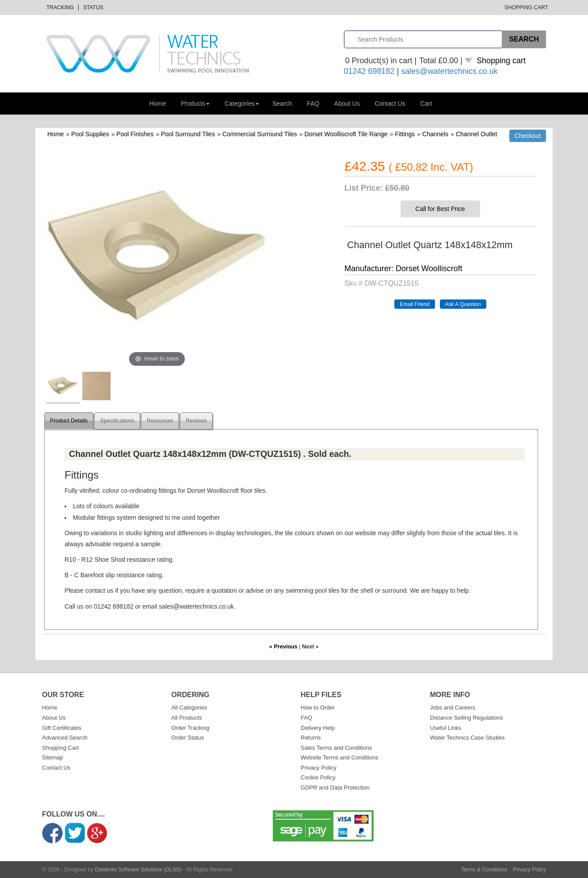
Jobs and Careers (453, 707)
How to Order (318, 707)
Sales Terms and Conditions (336, 748)
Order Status (188, 738)
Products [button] (195, 104)
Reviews (196, 421)
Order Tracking (191, 728)
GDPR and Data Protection (335, 788)
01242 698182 (369, 71)
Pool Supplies (90, 134)
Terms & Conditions (484, 870)
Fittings (405, 134)
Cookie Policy (318, 777)
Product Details (69, 421)
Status (93, 8)
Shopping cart (501, 61)
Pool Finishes (135, 134)
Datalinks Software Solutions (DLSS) (138, 870)
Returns (311, 738)
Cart (426, 104)
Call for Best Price (440, 209)
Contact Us (390, 104)
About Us (347, 104)
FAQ (313, 104)
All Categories (189, 707)
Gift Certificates (62, 728)
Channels (435, 134)
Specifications (117, 421)
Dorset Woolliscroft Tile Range (346, 134)
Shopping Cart (526, 8)
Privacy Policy (319, 768)
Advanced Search (65, 738)
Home (158, 104)
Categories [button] (242, 104)
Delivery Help (318, 728)
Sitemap (53, 757)
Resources (160, 421)
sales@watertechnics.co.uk (449, 71)
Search (282, 104)
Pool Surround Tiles (188, 134)
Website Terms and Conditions (340, 757)
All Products (187, 718)
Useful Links (446, 728)
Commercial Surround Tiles (260, 134)
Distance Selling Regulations (467, 718)
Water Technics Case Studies (468, 738)
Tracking (60, 8)
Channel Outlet (476, 134)
